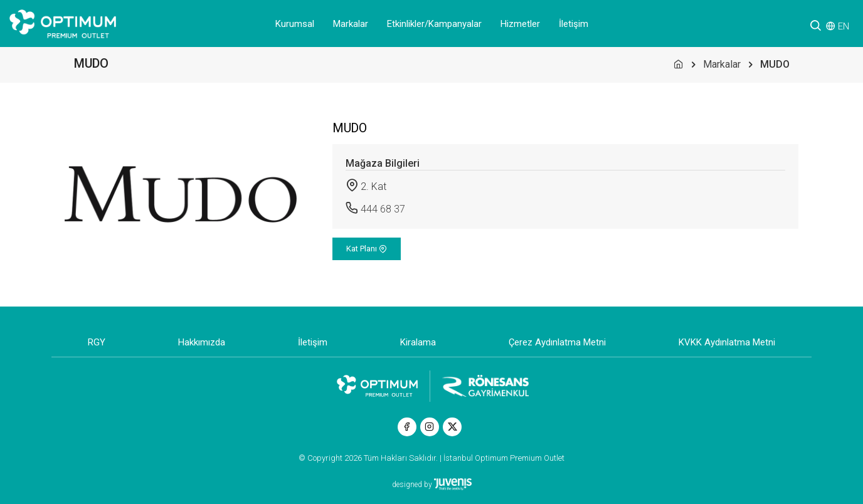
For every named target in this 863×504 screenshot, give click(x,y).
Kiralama (418, 342)
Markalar (351, 24)
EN (844, 26)
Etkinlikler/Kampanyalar (434, 24)
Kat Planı (367, 249)
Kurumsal (295, 24)
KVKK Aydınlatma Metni (727, 342)
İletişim (574, 24)
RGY (97, 342)
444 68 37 (383, 209)
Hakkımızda (202, 342)
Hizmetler (520, 24)
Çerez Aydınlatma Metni (557, 342)
